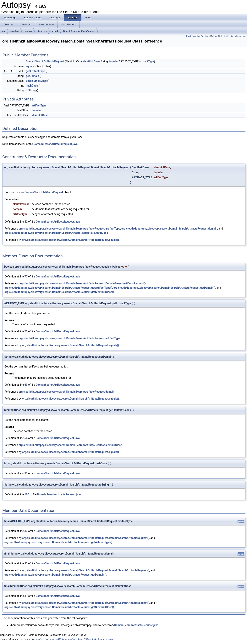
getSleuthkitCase (36, 81)
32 (26, 563)
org (4, 31)
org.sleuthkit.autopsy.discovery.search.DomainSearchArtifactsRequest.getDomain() (164, 288)
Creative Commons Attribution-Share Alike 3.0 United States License (74, 639)
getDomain (32, 76)
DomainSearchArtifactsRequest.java (56, 144)
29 (24, 144)
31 (26, 596)
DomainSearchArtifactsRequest (79, 31)
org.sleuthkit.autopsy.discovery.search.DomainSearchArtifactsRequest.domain (169, 229)
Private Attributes (219, 36)
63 (26, 385)
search (55, 31)
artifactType (147, 61)
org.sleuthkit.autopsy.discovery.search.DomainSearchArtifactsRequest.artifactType (69, 229)
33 (26, 531)
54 (26, 438)
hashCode (32, 86)
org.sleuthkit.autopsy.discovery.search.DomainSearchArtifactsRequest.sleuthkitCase (56, 233)
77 (26, 276)
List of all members (237, 36)
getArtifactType (35, 71)
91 (26, 473)
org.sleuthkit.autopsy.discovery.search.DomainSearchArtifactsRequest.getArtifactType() (58, 288)
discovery (42, 31)
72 (26, 331)
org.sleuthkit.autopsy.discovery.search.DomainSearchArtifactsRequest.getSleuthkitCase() (59, 292)
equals (30, 66)
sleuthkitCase (91, 61)
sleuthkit (15, 31)
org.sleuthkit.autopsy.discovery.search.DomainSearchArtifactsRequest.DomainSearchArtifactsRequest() (82, 283)
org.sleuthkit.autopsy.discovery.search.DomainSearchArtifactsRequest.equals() (71, 240)
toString (31, 90)
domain (113, 61)
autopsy (28, 31)
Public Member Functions (198, 36)
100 (27, 494)
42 (26, 222)
